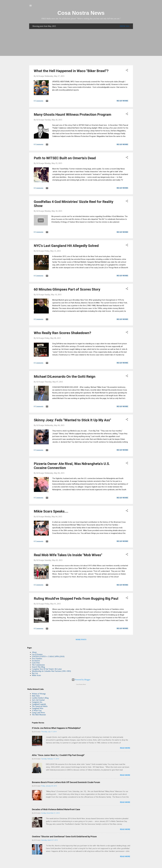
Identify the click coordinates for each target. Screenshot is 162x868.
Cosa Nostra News (81, 13)
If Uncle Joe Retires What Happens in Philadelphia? (56, 728)
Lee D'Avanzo (37, 654)
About (34, 652)
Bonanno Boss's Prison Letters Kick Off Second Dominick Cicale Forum (66, 782)
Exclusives (36, 661)
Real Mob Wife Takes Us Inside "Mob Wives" (68, 555)
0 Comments (39, 101)
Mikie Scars (36, 675)
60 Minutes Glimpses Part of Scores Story (67, 289)
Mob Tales (36, 696)
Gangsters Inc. (37, 702)
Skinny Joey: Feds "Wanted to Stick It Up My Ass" (72, 420)
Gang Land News (38, 713)
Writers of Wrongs (39, 694)
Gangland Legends (39, 704)
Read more (122, 101)
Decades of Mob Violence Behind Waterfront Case (56, 809)
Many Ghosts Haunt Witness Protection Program (73, 114)
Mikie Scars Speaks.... (51, 511)
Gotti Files (36, 663)
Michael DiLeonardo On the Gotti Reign (65, 376)
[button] (127, 71)
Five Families (37, 659)
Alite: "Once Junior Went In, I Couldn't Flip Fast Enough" (58, 755)
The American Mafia (40, 706)
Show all (125, 26)
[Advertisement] (81, 47)
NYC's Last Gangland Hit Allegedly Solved (66, 246)
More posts (81, 640)
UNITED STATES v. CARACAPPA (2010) (48, 656)
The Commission (38, 665)
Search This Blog (38, 667)
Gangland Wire (38, 708)
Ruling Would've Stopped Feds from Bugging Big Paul (76, 598)
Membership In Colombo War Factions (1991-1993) (51, 671)
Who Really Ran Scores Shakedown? (62, 333)
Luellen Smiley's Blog (40, 698)
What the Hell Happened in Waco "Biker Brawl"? (71, 71)
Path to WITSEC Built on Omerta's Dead (65, 158)
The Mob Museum (39, 715)
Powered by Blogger (81, 680)
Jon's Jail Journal (38, 700)
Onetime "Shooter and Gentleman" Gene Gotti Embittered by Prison (64, 837)
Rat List (35, 673)
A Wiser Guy (37, 710)
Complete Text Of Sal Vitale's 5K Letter (47, 669)
